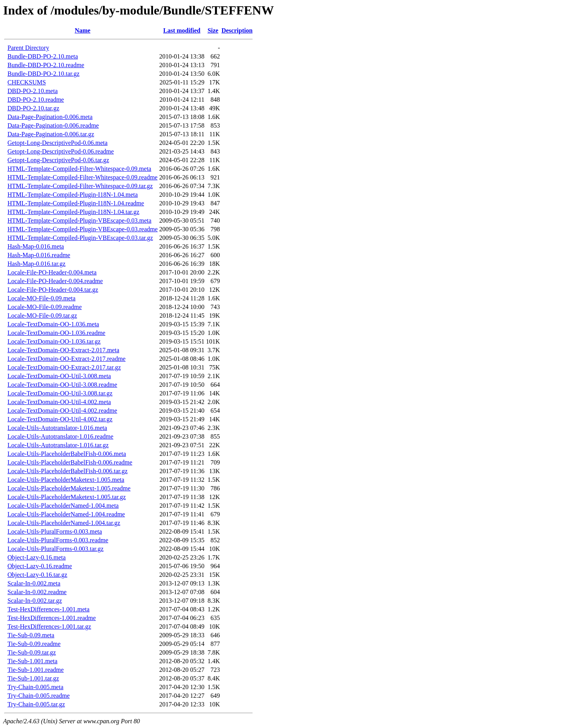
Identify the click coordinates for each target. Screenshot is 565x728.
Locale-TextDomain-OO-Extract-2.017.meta (63, 350)
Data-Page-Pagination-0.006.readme (53, 125)
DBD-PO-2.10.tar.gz (33, 108)
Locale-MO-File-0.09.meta (41, 298)
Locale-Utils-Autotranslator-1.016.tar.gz (58, 445)
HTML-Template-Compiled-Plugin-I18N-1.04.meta (73, 195)
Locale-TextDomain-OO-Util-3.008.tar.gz (60, 393)
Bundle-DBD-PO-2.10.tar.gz (44, 74)
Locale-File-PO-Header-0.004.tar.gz (53, 290)
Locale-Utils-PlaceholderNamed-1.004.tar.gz (64, 523)
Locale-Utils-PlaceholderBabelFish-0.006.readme (70, 462)
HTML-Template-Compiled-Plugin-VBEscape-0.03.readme (83, 229)
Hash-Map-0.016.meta (36, 246)
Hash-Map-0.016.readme (39, 255)
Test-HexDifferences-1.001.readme (52, 618)
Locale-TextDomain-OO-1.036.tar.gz (54, 341)
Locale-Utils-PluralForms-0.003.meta (55, 531)
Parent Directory (28, 48)
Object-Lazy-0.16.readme (40, 566)
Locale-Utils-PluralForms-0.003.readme (58, 540)
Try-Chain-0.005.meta (36, 687)
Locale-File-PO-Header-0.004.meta (52, 272)
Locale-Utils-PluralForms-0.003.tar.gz (56, 549)
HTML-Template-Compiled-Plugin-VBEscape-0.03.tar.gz (80, 238)
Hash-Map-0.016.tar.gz (36, 264)
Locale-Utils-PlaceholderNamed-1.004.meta (63, 506)
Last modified (182, 30)
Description (237, 30)
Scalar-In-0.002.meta (34, 583)
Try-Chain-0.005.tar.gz (36, 704)
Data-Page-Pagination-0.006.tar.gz (51, 134)
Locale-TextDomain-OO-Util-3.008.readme (62, 385)
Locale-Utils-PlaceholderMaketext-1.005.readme (69, 488)
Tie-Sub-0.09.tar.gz (32, 652)
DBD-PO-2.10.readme (36, 100)
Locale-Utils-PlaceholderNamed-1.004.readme (66, 514)
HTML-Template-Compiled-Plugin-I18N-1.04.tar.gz (73, 212)
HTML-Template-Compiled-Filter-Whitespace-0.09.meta (79, 169)
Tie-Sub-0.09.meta (31, 635)
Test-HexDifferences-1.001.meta (48, 609)
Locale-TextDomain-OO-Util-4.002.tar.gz (60, 419)
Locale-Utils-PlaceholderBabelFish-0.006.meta (67, 454)
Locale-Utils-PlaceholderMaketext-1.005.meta (66, 480)
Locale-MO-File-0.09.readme (45, 307)
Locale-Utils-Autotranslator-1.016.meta (57, 428)
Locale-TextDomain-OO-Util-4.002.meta (59, 402)
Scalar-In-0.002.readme (37, 592)
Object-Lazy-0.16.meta (36, 557)
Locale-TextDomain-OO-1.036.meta (53, 324)
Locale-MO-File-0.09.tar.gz (42, 316)
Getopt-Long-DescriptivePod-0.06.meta (57, 143)
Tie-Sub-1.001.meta (32, 661)
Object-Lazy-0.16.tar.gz (37, 575)
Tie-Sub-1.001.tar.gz (33, 678)
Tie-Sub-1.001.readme (36, 670)
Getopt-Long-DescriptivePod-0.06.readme (61, 151)
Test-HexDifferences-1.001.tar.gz (49, 626)
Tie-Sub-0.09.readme (34, 644)
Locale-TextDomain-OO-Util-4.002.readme (62, 411)
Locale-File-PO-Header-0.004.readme (55, 281)
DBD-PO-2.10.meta (33, 91)
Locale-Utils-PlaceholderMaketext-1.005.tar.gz (67, 497)
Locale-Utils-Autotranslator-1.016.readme (60, 436)
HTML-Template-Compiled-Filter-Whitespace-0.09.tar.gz (80, 186)
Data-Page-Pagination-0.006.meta (50, 117)
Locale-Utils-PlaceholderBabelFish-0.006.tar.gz (67, 471)
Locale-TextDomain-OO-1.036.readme (56, 333)
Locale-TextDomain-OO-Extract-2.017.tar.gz (64, 367)
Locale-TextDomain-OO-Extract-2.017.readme (67, 359)
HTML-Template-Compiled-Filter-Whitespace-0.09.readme (82, 177)
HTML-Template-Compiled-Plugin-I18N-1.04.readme (76, 203)
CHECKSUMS (27, 82)
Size (213, 30)
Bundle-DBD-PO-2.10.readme (46, 65)
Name (82, 30)
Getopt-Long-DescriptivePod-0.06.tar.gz (58, 160)
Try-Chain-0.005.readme (39, 696)
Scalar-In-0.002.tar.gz (35, 601)
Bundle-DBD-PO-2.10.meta (43, 56)
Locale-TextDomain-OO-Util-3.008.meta (59, 376)
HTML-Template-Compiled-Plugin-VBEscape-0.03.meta (79, 220)
